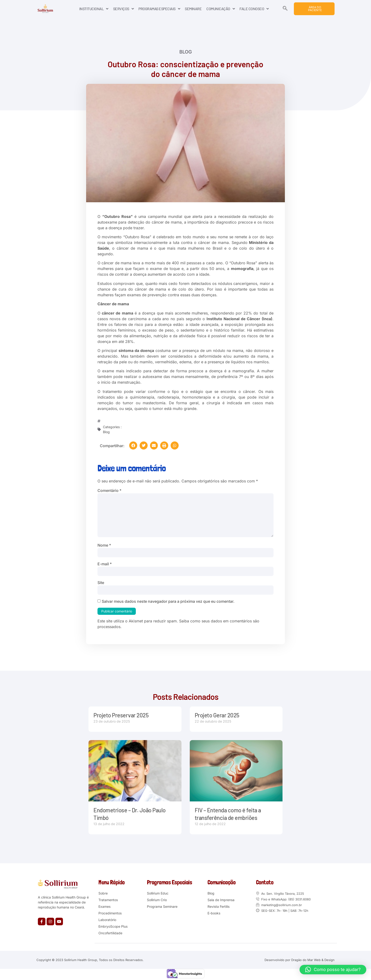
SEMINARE (193, 9)
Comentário (109, 490)
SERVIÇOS (124, 9)
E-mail (105, 564)
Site (101, 583)
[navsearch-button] (285, 9)
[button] (133, 445)
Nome (104, 545)
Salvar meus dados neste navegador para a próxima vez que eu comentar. (168, 602)
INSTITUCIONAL (94, 9)
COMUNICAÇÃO (221, 9)
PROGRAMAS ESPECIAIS (159, 9)
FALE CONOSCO (254, 9)
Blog (186, 52)
